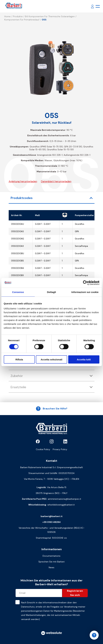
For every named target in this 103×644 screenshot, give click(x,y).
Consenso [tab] (18, 292)
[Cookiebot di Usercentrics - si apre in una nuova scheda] (85, 283)
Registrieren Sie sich (75, 593)
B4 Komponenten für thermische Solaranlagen (50, 16)
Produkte (18, 16)
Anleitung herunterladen (23, 181)
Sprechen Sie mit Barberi (52, 562)
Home (7, 16)
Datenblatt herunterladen (56, 181)
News (52, 567)
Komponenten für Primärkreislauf (22, 20)
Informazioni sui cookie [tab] (85, 292)
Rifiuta (19, 359)
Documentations (52, 556)
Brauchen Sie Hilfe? (52, 409)
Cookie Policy (43, 449)
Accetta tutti (84, 359)
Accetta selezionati (52, 359)
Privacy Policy (60, 449)
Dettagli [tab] (52, 292)
